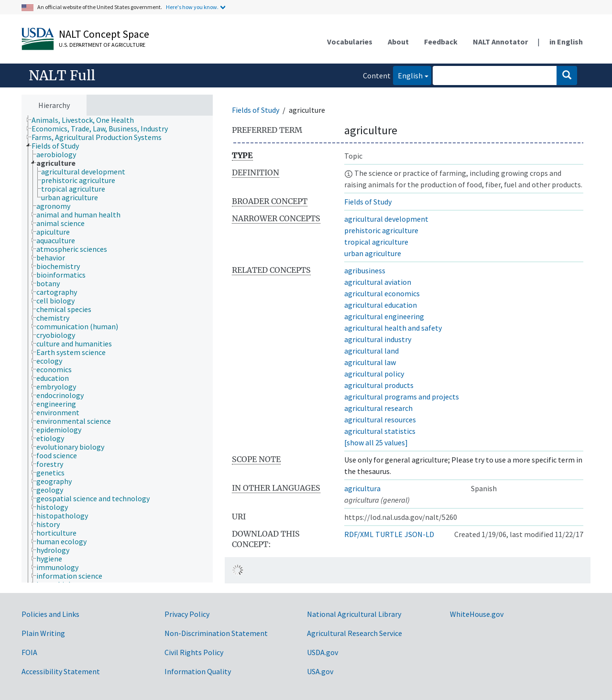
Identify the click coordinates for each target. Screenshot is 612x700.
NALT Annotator (500, 42)
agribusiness (365, 270)
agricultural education (381, 305)
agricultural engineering (384, 316)
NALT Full (62, 75)
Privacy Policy (187, 614)
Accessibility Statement (61, 671)
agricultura (362, 488)
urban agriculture (373, 253)
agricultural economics (382, 293)
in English (566, 42)
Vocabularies (350, 42)
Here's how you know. (192, 7)
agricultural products (379, 385)
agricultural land (372, 351)
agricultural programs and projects (402, 397)
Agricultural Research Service (355, 633)
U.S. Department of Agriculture (102, 45)
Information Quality (198, 671)
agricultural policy (374, 374)
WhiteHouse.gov (477, 614)
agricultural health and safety (393, 328)
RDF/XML (359, 534)
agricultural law (370, 362)
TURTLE (389, 534)
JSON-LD (419, 534)
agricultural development (386, 219)
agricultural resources (380, 420)
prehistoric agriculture (381, 230)
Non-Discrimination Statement (216, 633)
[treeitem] (87, 120)
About (398, 42)
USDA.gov (322, 652)
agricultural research (378, 408)
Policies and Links (50, 614)
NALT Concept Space (104, 34)
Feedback (441, 42)
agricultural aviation (378, 282)
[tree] (117, 349)
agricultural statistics (380, 431)
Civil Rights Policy (194, 652)
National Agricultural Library (354, 614)
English (408, 75)
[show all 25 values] (376, 442)
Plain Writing (43, 633)
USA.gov (320, 671)
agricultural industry (378, 339)
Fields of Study (256, 110)
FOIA (29, 652)
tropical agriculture (376, 242)
